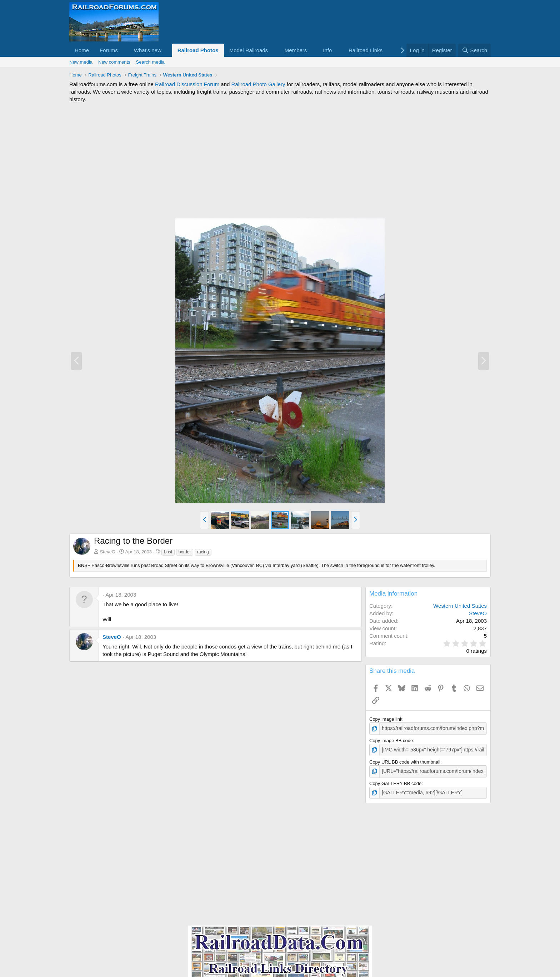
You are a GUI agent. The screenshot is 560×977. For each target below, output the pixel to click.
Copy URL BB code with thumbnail (405, 761)
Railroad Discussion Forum (187, 84)
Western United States (460, 606)
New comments (114, 62)
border (185, 552)
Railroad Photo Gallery (258, 84)
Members (296, 50)
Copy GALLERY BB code (395, 782)
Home (82, 50)
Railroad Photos (198, 50)
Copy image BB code (391, 740)
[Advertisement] (280, 161)
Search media (150, 62)
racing (203, 552)
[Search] (474, 50)
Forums (109, 50)
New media (81, 62)
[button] (124, 50)
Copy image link (386, 719)
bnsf (168, 552)
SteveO (108, 552)
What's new (148, 50)
